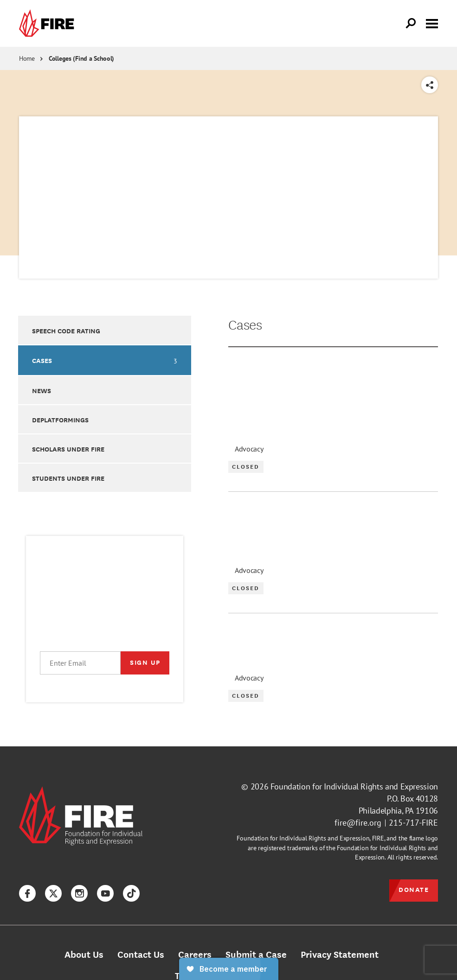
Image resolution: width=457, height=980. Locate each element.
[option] (105, 330)
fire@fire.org (358, 823)
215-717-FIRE (413, 823)
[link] (49, 23)
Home (27, 58)
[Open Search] (411, 24)
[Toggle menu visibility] (432, 23)
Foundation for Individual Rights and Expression (354, 786)
